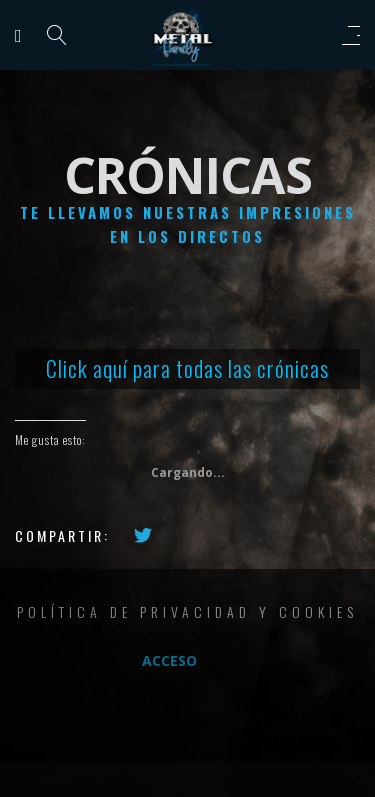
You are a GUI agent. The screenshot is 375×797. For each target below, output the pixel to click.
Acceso (169, 660)
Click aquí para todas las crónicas (187, 368)
